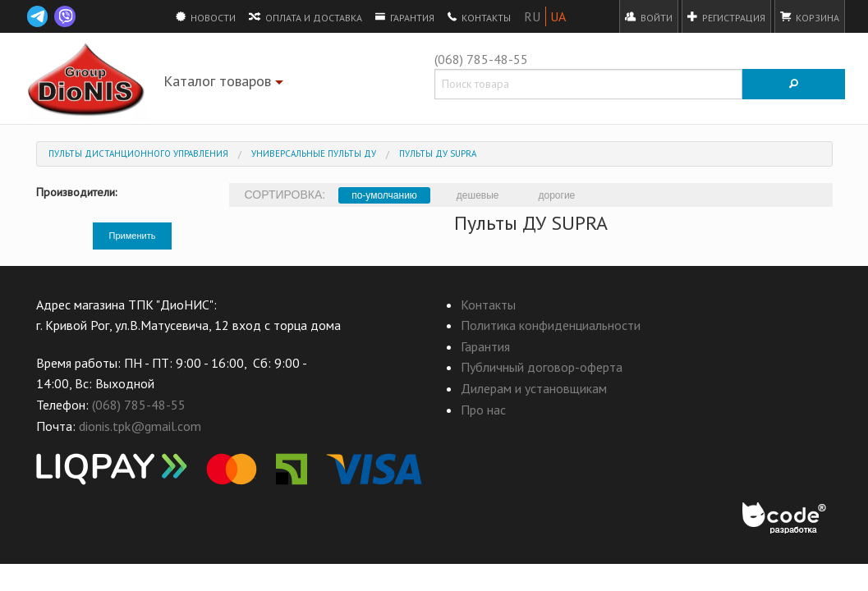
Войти (649, 16)
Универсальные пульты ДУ (314, 153)
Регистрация (726, 16)
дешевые (478, 195)
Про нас (483, 410)
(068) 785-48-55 (481, 59)
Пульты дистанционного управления (138, 153)
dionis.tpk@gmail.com (140, 426)
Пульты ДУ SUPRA (438, 153)
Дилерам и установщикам (534, 388)
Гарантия (405, 16)
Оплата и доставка (305, 16)
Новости (206, 16)
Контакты (479, 16)
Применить (133, 236)
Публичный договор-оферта (542, 367)
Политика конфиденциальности (551, 325)
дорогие (557, 195)
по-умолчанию (384, 195)
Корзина (810, 16)
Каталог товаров (225, 84)
